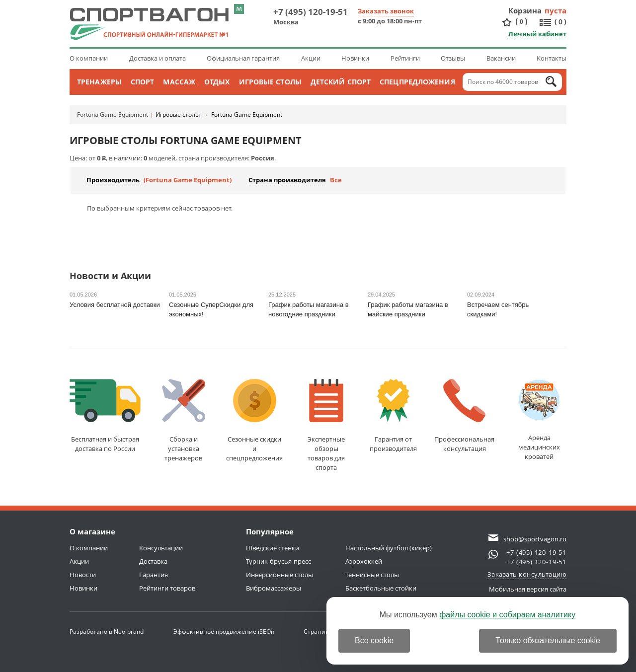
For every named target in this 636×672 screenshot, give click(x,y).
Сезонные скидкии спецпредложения (254, 421)
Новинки (355, 58)
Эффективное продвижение (224, 632)
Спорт (143, 82)
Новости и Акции (110, 276)
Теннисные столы (372, 575)
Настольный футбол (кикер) (389, 548)
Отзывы (453, 58)
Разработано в (107, 632)
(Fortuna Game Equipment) (188, 180)
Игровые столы (270, 82)
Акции (311, 58)
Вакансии (501, 58)
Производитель (113, 180)
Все (336, 180)
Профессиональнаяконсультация (464, 416)
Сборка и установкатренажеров (184, 421)
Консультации (161, 548)
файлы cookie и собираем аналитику (507, 615)
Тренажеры (99, 82)
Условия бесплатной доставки (115, 305)
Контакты (552, 58)
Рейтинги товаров (167, 588)
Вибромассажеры (274, 588)
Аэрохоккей (364, 561)
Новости (83, 575)
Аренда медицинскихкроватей (539, 420)
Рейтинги (405, 58)
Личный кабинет (537, 34)
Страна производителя (287, 180)
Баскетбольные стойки (381, 588)
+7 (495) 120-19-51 (311, 12)
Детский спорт (341, 82)
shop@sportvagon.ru (535, 539)
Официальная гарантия (243, 58)
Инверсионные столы (279, 575)
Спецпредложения (417, 82)
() (521, 22)
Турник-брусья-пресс (278, 561)
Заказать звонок (386, 11)
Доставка (153, 561)
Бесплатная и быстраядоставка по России (105, 416)
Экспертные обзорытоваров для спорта (326, 425)
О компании (89, 58)
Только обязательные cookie (548, 640)
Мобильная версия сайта (528, 589)
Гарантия (154, 575)
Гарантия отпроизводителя (393, 416)
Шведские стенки (273, 548)
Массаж (179, 82)
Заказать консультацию (527, 574)
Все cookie (374, 640)
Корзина (525, 10)
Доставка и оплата (158, 58)
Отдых (217, 82)
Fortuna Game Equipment (113, 114)
